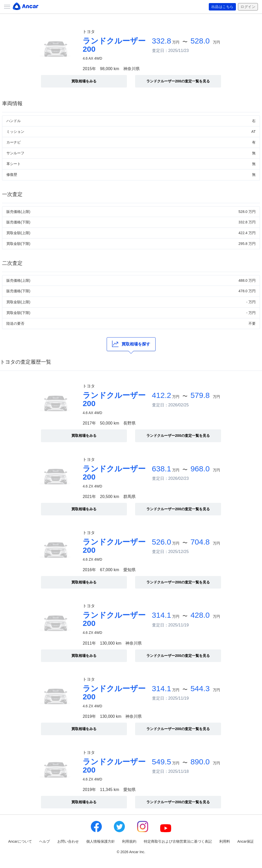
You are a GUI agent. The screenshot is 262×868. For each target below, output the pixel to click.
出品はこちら (222, 7)
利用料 (225, 841)
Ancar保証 (245, 841)
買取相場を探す (131, 344)
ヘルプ (45, 841)
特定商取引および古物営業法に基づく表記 (178, 841)
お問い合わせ (68, 841)
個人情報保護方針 (101, 841)
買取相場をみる (84, 81)
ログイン (248, 7)
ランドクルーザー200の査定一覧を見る (178, 81)
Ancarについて (20, 841)
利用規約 (129, 841)
